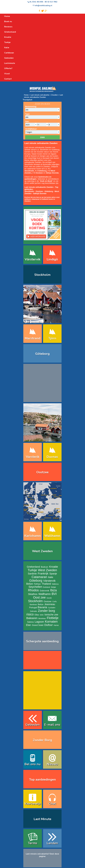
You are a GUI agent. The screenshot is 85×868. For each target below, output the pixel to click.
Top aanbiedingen (42, 780)
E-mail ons (52, 725)
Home (26, 95)
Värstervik (49, 581)
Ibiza (53, 590)
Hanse (56, 625)
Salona (30, 622)
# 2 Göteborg (41, 171)
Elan (28, 625)
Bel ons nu (33, 764)
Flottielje (53, 618)
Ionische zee (51, 615)
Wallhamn (44, 594)
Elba (37, 615)
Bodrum (44, 567)
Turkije (32, 570)
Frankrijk (43, 574)
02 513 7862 (52, 2)
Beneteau (42, 618)
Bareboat (33, 604)
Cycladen (52, 608)
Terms (33, 843)
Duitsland (47, 587)
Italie (51, 577)
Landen (52, 843)
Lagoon (39, 622)
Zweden (54, 95)
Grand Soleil (38, 625)
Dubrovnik (45, 591)
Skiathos (33, 594)
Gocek (49, 598)
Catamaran (39, 577)
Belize (29, 584)
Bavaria (42, 607)
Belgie (54, 587)
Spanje (53, 574)
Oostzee (39, 191)
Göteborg (49, 191)
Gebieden (33, 725)
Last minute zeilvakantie (40, 95)
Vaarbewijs (33, 804)
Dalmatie (33, 611)
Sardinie (32, 574)
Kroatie (54, 567)
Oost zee (39, 597)
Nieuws (52, 764)
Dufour (48, 625)
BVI (54, 594)
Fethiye (37, 584)
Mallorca (55, 584)
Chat (52, 804)
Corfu (54, 602)
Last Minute (42, 819)
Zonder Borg (42, 740)
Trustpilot (27, 100)
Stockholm (42, 275)
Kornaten (51, 622)
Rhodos (33, 590)
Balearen (32, 618)
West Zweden (42, 551)
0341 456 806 (38, 2)
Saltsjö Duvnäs (40, 193)
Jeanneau (50, 604)
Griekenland (33, 567)
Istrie (42, 615)
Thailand (46, 584)
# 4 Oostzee (38, 173)
